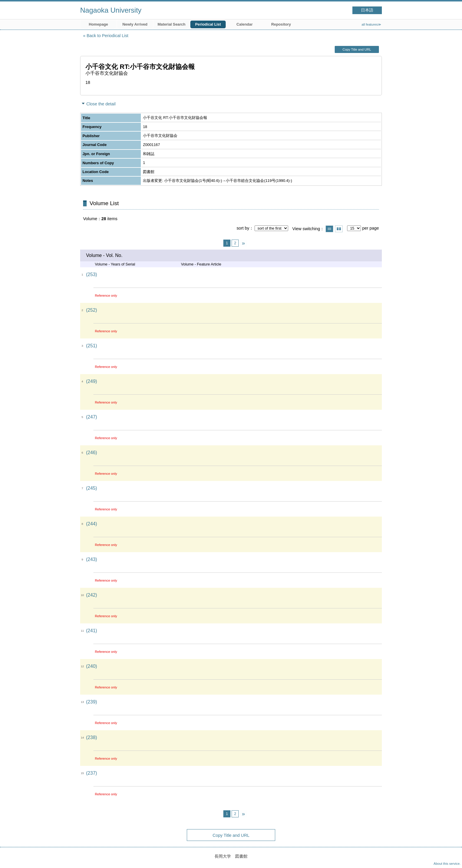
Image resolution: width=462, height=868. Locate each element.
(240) (91, 666)
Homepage (98, 24)
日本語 (367, 10)
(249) (91, 381)
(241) (91, 631)
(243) (91, 559)
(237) (91, 773)
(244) (91, 524)
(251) (91, 346)
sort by (243, 228)
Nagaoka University (111, 10)
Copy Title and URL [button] (357, 49)
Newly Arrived (135, 24)
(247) (91, 417)
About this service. (447, 864)
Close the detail (101, 104)
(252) (91, 310)
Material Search (172, 24)
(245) (91, 488)
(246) (91, 453)
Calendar (245, 24)
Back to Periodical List (108, 36)
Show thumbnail (339, 229)
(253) (91, 274)
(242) (91, 595)
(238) (91, 737)
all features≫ (371, 24)
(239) (91, 702)
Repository (281, 24)
